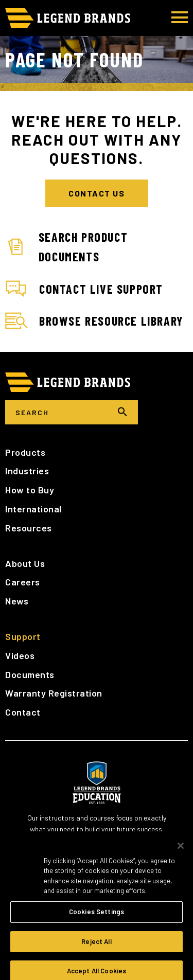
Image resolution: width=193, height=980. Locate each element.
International (33, 509)
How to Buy (30, 490)
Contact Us (97, 193)
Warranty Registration (54, 693)
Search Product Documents (66, 247)
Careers (23, 582)
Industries (27, 471)
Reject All (96, 947)
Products (25, 452)
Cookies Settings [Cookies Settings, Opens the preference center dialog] (97, 917)
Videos (20, 655)
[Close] (181, 851)
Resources (29, 528)
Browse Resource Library (94, 321)
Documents (30, 674)
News (17, 601)
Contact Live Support (84, 289)
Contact (23, 712)
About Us (25, 563)
